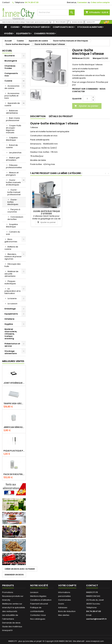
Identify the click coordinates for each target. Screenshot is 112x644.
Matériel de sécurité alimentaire (11, 274)
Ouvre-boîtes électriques (13, 202)
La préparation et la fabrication (13, 291)
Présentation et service (36, 27)
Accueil (7, 51)
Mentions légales (38, 596)
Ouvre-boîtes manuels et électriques (13, 182)
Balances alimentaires (12, 112)
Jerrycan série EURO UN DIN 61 (14, 427)
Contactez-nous (38, 615)
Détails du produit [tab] (61, 116)
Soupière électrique (12, 226)
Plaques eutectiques (10, 282)
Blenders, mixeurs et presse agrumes (13, 257)
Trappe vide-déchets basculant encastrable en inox (14, 404)
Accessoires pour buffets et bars (12, 96)
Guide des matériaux (12, 627)
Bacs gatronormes (11, 240)
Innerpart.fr (7, 630)
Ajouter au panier (86, 106)
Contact (6, 2)
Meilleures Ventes (13, 361)
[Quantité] (87, 99)
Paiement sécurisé (39, 604)
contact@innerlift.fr (96, 619)
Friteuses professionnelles (14, 166)
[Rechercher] (56, 12)
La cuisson (12, 304)
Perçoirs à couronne (14, 211)
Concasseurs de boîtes (15, 218)
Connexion (82, 2)
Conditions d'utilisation (41, 600)
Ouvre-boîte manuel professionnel (14, 192)
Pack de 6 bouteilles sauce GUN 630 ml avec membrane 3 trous (14, 474)
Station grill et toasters (13, 159)
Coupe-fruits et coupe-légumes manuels (14, 129)
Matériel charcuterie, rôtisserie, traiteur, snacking (11, 334)
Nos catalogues (38, 619)
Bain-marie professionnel (13, 119)
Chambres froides (44, 33)
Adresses (63, 608)
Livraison (34, 592)
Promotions (8, 592)
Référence (77, 58)
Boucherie (10, 56)
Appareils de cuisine (12, 104)
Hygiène (8, 33)
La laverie (12, 298)
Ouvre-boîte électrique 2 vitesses (46, 212)
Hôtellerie (9, 319)
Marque (97, 58)
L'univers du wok (13, 233)
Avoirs (61, 604)
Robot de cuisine (12, 146)
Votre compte (67, 585)
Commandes (65, 600)
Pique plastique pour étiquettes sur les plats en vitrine (14, 451)
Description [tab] (38, 116)
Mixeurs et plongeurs (12, 174)
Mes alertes (64, 615)
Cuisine (15, 27)
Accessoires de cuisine (12, 87)
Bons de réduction (67, 611)
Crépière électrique (12, 139)
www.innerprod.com (95, 641)
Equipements (23, 33)
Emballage (10, 309)
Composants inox (63, 27)
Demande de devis (11, 623)
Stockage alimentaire (90, 27)
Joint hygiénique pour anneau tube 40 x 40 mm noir (14, 383)
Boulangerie (11, 61)
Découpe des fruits (13, 265)
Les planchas (15, 153)
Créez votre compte (100, 2)
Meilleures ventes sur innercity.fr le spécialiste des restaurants (14, 608)
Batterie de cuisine (11, 248)
